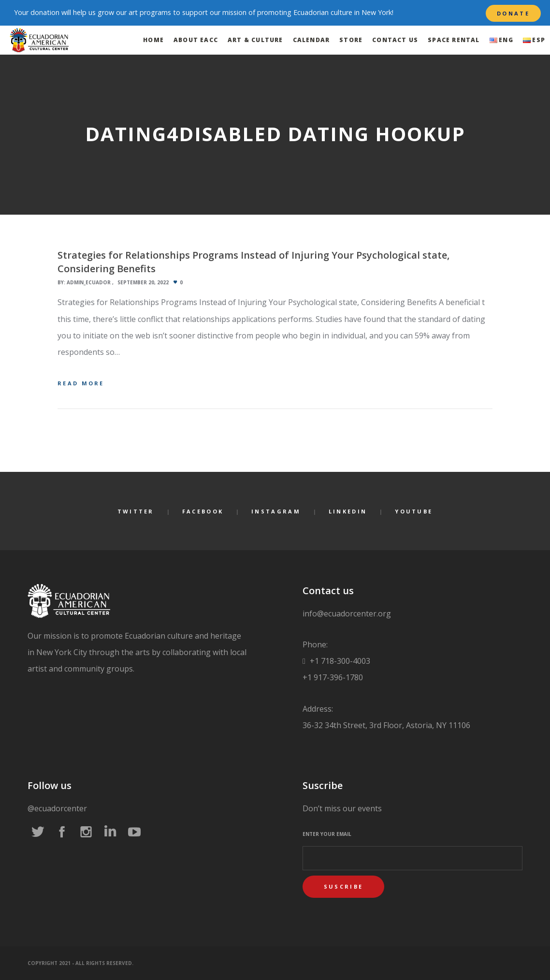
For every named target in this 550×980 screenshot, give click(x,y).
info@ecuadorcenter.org (347, 614)
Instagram (276, 511)
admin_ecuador (89, 282)
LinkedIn (348, 511)
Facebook (203, 511)
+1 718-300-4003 (339, 661)
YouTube (414, 511)
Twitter (136, 511)
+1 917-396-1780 (333, 677)
